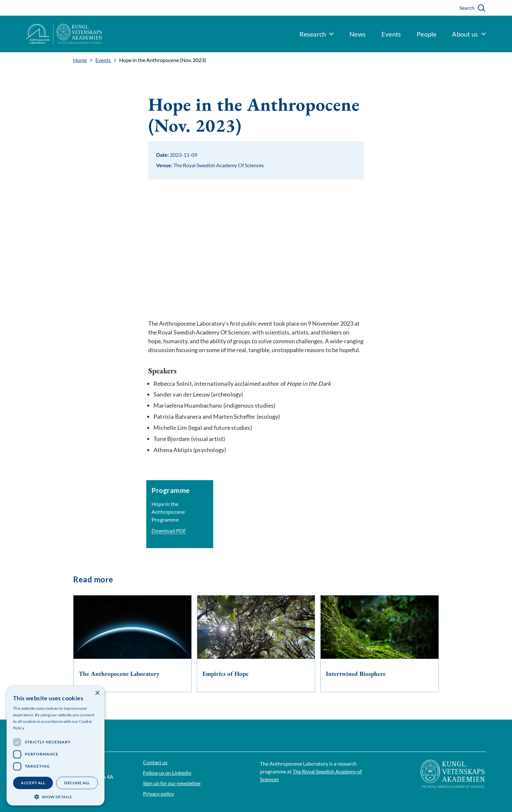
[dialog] (56, 746)
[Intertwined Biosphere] (380, 644)
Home (80, 60)
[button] (56, 796)
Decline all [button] (77, 783)
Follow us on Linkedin (167, 773)
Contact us (155, 762)
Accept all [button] (33, 783)
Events (103, 60)
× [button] (97, 693)
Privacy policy (159, 794)
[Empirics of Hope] (256, 644)
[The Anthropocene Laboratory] (132, 644)
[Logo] (51, 34)
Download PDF (169, 530)
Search (467, 8)
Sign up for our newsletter (172, 783)
